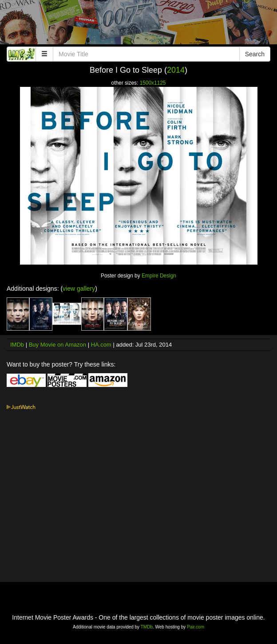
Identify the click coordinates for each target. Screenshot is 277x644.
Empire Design (159, 276)
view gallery (79, 289)
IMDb (17, 345)
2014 (176, 70)
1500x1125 (153, 83)
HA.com (101, 345)
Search (255, 54)
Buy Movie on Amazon (57, 345)
